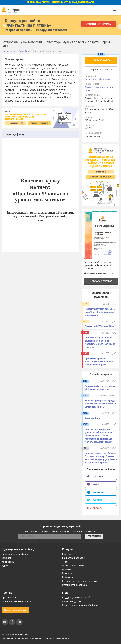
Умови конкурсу (99, 24)
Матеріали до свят (72, 601)
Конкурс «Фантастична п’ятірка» (80, 605)
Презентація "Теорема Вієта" (100, 326)
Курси (5, 566)
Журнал (66, 554)
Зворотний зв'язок (15, 610)
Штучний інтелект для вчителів (79, 581)
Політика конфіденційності (56, 638)
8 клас (97, 87)
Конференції (8, 562)
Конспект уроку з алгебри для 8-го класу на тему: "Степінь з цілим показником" (101, 404)
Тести (65, 562)
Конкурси (67, 573)
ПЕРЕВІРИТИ (94, 536)
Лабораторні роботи (73, 566)
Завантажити (101, 60)
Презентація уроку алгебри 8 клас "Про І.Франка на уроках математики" (100, 312)
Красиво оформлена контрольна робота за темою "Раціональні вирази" (100, 361)
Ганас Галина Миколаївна (98, 79)
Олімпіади (68, 577)
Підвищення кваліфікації (15, 554)
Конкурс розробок (28, 23)
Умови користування (32, 638)
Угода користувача (11, 638)
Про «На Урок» (10, 598)
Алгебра (89, 87)
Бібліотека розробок (73, 558)
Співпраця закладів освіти (16, 601)
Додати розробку (101, 281)
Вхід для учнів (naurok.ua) (76, 598)
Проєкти (67, 570)
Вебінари (7, 558)
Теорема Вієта (92, 418)
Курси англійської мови (75, 585)
